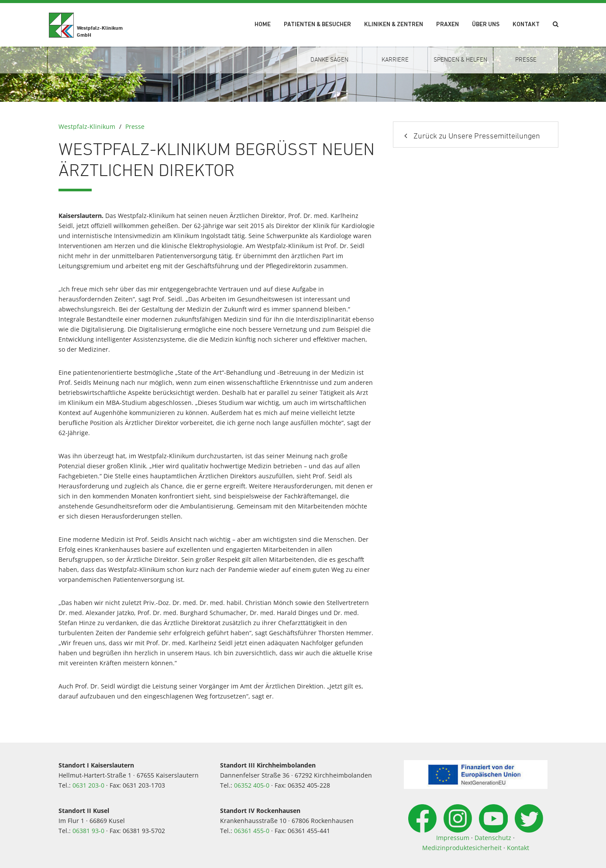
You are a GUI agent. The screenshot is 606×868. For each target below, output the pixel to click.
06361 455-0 (252, 831)
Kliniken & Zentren (394, 25)
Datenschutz (493, 838)
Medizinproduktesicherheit (462, 848)
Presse (135, 126)
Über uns (486, 25)
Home (263, 25)
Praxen (448, 25)
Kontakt (526, 25)
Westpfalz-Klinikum (87, 126)
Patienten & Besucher (317, 25)
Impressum (453, 838)
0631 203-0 (88, 785)
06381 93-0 (88, 831)
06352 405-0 (252, 785)
